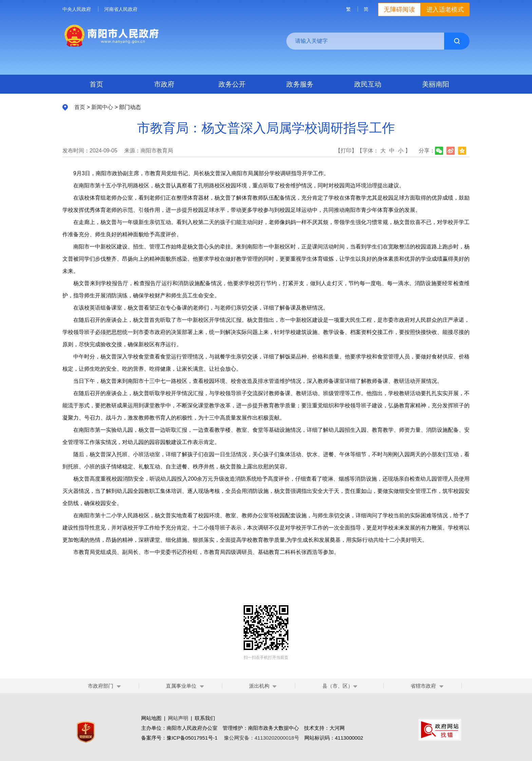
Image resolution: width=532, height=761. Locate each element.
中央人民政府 (77, 9)
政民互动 (368, 84)
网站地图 (151, 718)
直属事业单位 (181, 686)
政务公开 (232, 84)
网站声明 (178, 718)
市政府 (164, 84)
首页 (96, 84)
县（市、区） (340, 686)
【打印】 (346, 151)
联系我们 (205, 718)
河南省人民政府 (121, 9)
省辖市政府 (423, 686)
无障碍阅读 (399, 10)
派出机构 (259, 686)
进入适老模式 (445, 10)
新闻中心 (102, 107)
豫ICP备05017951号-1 (192, 738)
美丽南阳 (436, 84)
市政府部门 (101, 686)
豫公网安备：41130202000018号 (262, 738)
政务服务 (300, 84)
